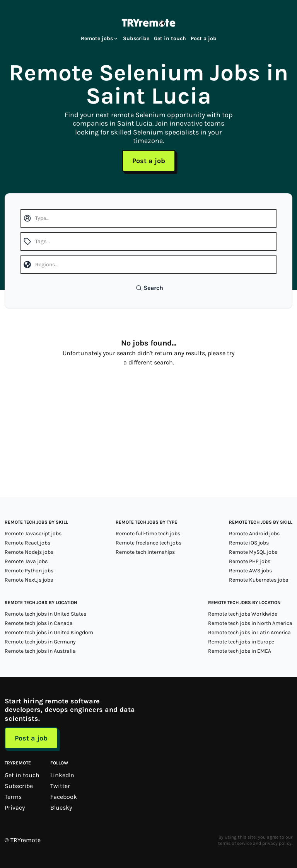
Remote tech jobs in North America (250, 623)
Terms (13, 797)
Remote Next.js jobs (29, 580)
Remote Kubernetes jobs (259, 580)
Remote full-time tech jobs (148, 534)
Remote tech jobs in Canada (39, 623)
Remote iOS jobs (249, 543)
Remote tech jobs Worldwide (243, 614)
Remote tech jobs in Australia (40, 651)
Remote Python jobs (29, 571)
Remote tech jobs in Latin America (249, 632)
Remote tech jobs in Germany (40, 642)
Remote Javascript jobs (33, 534)
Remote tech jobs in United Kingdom (49, 632)
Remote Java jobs (26, 561)
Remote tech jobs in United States (45, 614)
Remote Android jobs (254, 534)
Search (149, 288)
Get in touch (170, 38)
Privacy (15, 808)
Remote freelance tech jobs (148, 543)
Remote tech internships (145, 552)
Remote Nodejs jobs (29, 552)
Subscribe (136, 38)
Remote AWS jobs (250, 571)
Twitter (60, 786)
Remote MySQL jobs (253, 552)
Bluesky (61, 808)
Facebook (64, 797)
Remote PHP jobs (250, 561)
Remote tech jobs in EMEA (240, 651)
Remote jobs (100, 38)
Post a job (204, 38)
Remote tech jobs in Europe (241, 642)
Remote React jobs (27, 543)
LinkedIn (62, 775)
